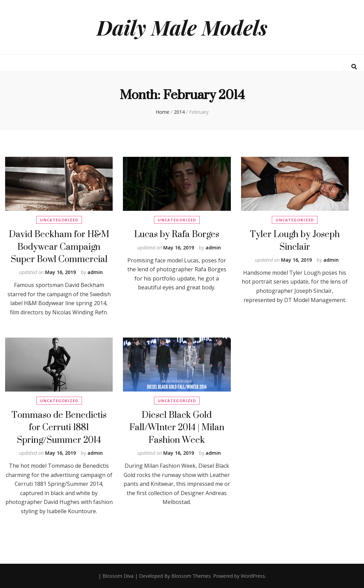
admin (95, 272)
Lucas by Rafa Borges (177, 234)
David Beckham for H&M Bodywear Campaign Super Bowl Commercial (59, 246)
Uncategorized (59, 220)
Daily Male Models (182, 27)
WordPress (253, 576)
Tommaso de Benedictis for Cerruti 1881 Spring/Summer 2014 (59, 427)
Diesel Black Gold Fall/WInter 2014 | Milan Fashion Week (177, 427)
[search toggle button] (354, 67)
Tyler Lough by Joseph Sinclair (295, 240)
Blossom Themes (191, 576)
